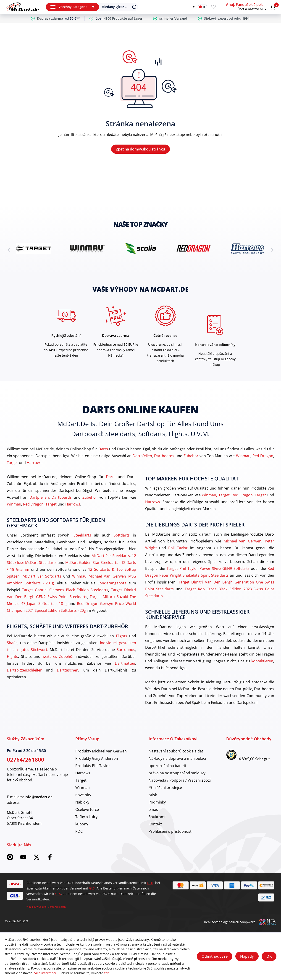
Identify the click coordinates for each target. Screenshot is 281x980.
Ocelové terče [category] (87, 809)
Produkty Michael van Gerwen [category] (101, 751)
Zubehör (191, 456)
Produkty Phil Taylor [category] (93, 766)
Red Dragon (263, 456)
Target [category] (81, 780)
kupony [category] (82, 824)
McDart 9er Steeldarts (111, 556)
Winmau (243, 456)
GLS (92, 888)
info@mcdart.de (39, 797)
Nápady (247, 956)
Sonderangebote (112, 583)
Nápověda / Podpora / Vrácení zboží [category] (180, 780)
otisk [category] (153, 795)
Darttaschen (68, 670)
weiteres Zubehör (58, 656)
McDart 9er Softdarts (42, 576)
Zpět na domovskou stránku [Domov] (140, 149)
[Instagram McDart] (10, 859)
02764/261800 (26, 759)
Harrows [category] (83, 773)
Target (12, 463)
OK (269, 956)
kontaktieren (262, 661)
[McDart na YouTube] (23, 859)
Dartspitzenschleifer (24, 670)
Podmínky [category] (157, 802)
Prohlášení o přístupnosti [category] (171, 831)
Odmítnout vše (215, 956)
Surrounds (126, 650)
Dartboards (164, 456)
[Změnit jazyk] (191, 7)
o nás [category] (153, 809)
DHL (150, 883)
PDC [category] (79, 831)
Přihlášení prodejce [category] (165, 788)
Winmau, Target (216, 495)
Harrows (34, 463)
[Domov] (23, 7)
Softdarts (122, 535)
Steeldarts (82, 535)
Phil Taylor (178, 548)
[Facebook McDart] (50, 859)
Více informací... (46, 973)
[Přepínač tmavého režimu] (202, 7)
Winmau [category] (83, 788)
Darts (103, 449)
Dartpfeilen (142, 456)
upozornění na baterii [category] (167, 766)
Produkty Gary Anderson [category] (97, 758)
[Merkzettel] (213, 7)
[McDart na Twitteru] (37, 859)
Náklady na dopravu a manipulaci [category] (177, 758)
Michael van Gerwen (243, 541)
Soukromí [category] (157, 817)
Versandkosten (57, 907)
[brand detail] (34, 248)
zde (107, 973)
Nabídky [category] (82, 802)
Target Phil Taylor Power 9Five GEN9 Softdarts (208, 568)
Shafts (12, 643)
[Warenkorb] (273, 7)
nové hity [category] (83, 795)
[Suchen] (115, 7)
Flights (122, 636)
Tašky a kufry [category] (86, 817)
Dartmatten (125, 663)
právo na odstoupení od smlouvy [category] (177, 773)
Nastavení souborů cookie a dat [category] (176, 751)
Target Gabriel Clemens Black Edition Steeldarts (65, 590)
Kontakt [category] (155, 824)
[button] (247, 7)
